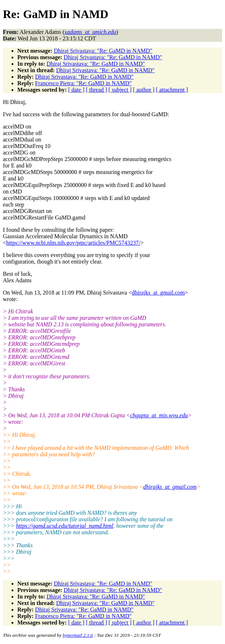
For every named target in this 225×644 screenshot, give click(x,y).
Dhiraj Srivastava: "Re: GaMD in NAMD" (103, 51)
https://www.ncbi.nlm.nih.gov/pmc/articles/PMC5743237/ (73, 243)
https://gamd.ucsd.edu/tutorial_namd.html (65, 526)
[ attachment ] (172, 90)
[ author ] (144, 90)
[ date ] (76, 90)
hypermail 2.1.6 (78, 635)
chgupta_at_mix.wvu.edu (159, 415)
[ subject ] (120, 90)
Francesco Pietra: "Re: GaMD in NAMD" (83, 83)
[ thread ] (96, 90)
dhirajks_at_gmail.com (158, 293)
